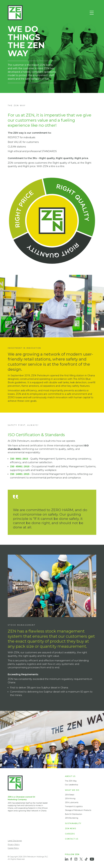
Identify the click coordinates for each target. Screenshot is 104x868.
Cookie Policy (13, 848)
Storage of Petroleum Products (78, 810)
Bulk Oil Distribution (74, 814)
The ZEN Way (71, 781)
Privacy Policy (14, 845)
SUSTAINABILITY (73, 824)
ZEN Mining (70, 799)
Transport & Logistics (74, 806)
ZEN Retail (70, 795)
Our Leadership (71, 785)
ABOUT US (70, 776)
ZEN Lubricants (72, 803)
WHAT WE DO (72, 790)
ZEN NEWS (71, 829)
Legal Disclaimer (15, 841)
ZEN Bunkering (72, 818)
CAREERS (70, 834)
